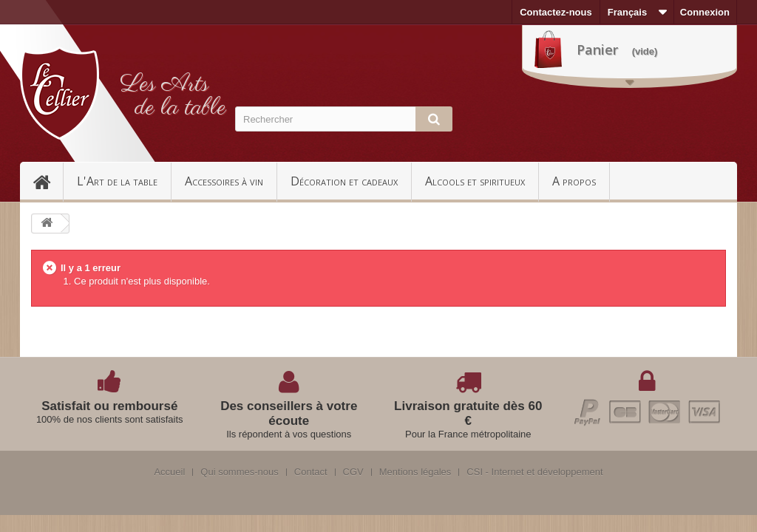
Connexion (705, 12)
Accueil (48, 181)
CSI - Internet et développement (534, 472)
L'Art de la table (117, 181)
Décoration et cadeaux (344, 181)
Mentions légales (415, 472)
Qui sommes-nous (239, 472)
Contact (311, 472)
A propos (574, 181)
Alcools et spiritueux (475, 181)
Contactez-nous (556, 12)
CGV (353, 472)
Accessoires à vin (224, 181)
